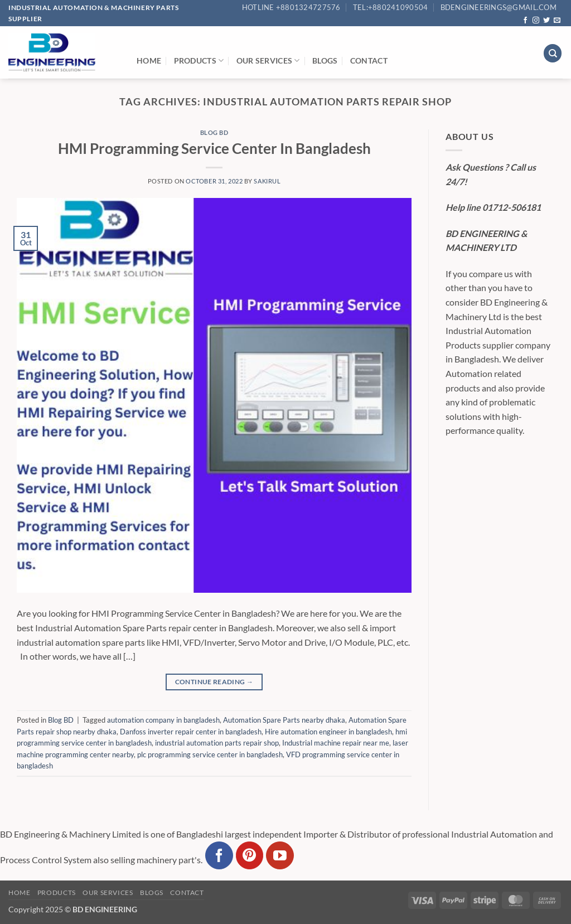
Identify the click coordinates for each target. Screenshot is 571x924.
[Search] (553, 53)
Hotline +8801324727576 (291, 7)
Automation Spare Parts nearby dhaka (284, 720)
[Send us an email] (557, 21)
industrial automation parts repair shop (217, 743)
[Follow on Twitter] (546, 21)
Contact (369, 61)
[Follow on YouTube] (280, 855)
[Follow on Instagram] (536, 21)
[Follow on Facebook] (525, 21)
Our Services (268, 61)
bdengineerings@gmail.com (499, 7)
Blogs (325, 61)
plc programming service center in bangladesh (210, 754)
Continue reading (214, 682)
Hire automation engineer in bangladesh (328, 732)
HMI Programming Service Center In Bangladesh (214, 148)
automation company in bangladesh (163, 720)
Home (149, 61)
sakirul (267, 181)
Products (199, 61)
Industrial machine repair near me (336, 743)
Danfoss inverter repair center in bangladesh (191, 732)
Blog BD (214, 132)
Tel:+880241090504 (390, 7)
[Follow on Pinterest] (250, 855)
